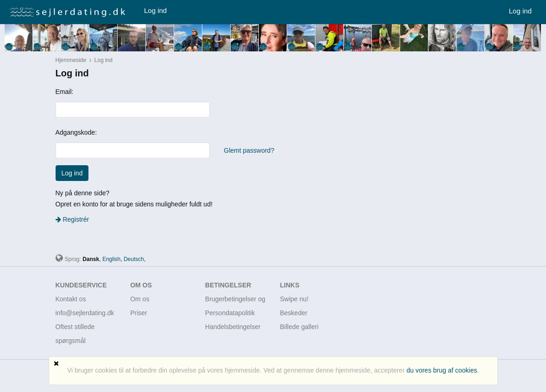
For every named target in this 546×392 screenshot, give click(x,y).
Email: (65, 92)
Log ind (155, 10)
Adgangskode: (76, 132)
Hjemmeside (71, 60)
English (111, 259)
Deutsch (134, 259)
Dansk (91, 259)
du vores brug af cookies (442, 370)
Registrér (72, 219)
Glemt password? (249, 150)
